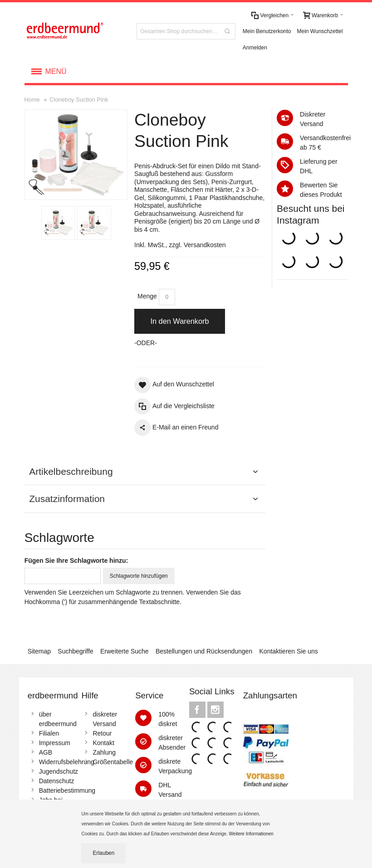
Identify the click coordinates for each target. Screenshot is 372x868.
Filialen (49, 733)
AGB (46, 752)
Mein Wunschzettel (320, 31)
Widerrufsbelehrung (67, 762)
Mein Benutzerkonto (267, 31)
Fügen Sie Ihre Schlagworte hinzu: (76, 561)
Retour (102, 733)
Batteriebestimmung (67, 790)
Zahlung (104, 752)
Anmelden (255, 48)
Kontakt (103, 743)
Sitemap (39, 651)
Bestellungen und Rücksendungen (204, 651)
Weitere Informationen (252, 834)
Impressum (55, 743)
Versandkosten (205, 245)
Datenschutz (57, 781)
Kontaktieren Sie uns (289, 651)
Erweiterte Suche (125, 651)
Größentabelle (113, 762)
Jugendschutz (59, 771)
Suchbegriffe (75, 651)
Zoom (76, 155)
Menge (147, 296)
